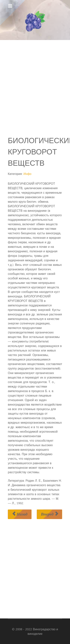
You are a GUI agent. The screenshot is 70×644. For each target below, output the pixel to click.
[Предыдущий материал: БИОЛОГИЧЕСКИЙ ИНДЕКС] (20, 514)
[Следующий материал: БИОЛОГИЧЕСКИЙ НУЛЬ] (49, 514)
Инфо (27, 174)
